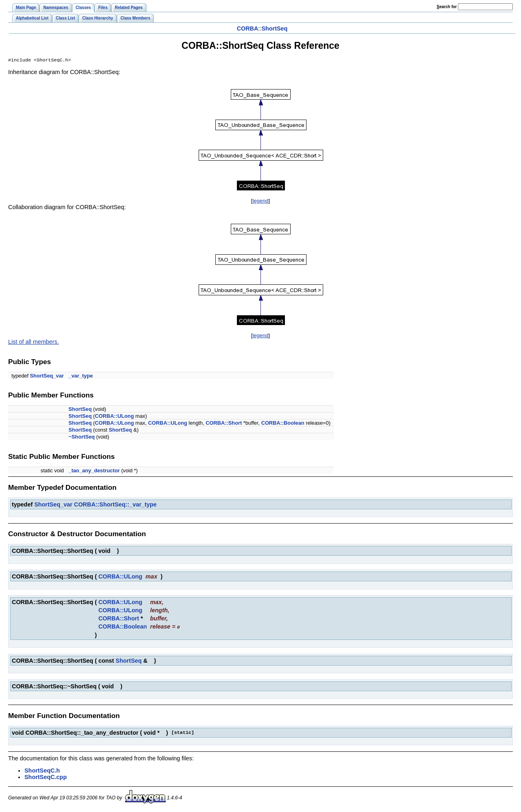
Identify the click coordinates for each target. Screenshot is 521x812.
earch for (447, 7)
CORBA (248, 28)
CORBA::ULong (114, 417)
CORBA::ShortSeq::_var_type (115, 505)
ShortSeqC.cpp (46, 777)
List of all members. (34, 343)
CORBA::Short (224, 424)
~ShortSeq (81, 438)
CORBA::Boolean (283, 424)
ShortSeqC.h (42, 771)
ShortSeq (274, 28)
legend (260, 202)
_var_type (81, 377)
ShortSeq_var (47, 377)
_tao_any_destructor (94, 471)
